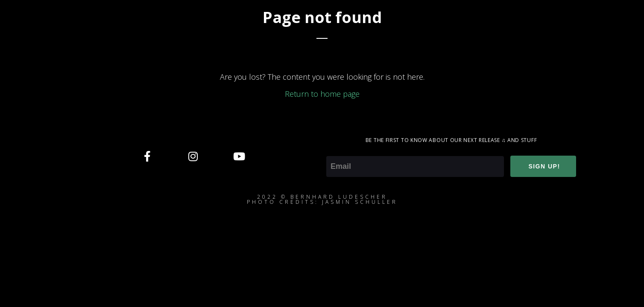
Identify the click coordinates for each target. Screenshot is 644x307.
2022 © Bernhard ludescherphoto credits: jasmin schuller (322, 199)
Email (335, 150)
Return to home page (322, 94)
